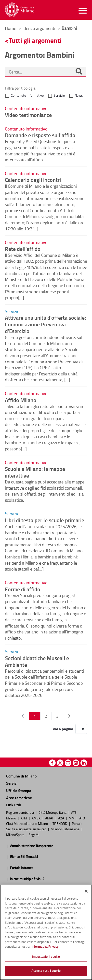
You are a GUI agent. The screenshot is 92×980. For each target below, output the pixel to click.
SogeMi (34, 834)
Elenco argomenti (39, 28)
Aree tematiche (19, 798)
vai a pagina (63, 729)
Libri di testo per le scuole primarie (45, 520)
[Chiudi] (86, 891)
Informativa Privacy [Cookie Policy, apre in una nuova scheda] (45, 946)
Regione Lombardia (20, 812)
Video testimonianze (28, 115)
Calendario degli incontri (33, 180)
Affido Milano (21, 400)
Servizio (59, 95)
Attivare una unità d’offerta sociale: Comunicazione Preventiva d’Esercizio (45, 324)
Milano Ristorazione (66, 829)
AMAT (50, 818)
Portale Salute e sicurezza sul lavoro (44, 826)
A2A (61, 818)
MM (72, 818)
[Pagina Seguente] (70, 716)
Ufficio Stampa (19, 790)
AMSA (36, 818)
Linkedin (84, 763)
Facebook (52, 763)
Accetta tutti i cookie (46, 971)
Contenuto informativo (27, 95)
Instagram (76, 763)
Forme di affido (23, 589)
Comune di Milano (21, 776)
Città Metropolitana (53, 812)
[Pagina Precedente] (22, 716)
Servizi (12, 783)
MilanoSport (15, 834)
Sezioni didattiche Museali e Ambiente (37, 661)
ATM (24, 818)
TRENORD (60, 823)
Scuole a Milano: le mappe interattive (35, 472)
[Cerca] (79, 72)
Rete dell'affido (23, 249)
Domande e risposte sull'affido (40, 135)
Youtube (68, 763)
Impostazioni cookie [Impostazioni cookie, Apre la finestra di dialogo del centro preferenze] (46, 957)
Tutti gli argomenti (35, 40)
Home (11, 28)
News (79, 95)
